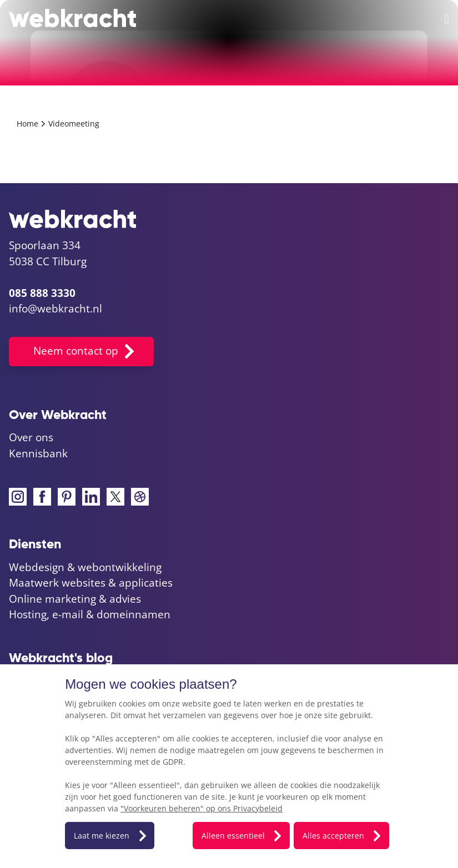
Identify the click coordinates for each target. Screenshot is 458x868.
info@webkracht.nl (56, 309)
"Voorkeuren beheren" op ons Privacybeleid (202, 808)
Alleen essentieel (233, 836)
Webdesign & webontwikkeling (85, 567)
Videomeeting (74, 123)
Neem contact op (76, 351)
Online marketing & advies (75, 599)
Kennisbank (38, 453)
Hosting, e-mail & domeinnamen (90, 614)
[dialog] (229, 766)
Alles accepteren (333, 836)
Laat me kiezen (102, 836)
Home (29, 123)
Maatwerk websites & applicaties (91, 583)
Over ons (31, 437)
